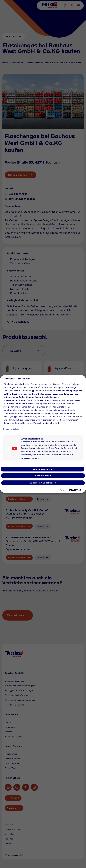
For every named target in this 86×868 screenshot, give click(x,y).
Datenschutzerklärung (14, 400)
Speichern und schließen (43, 483)
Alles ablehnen (43, 476)
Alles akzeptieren (43, 469)
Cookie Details (12, 429)
